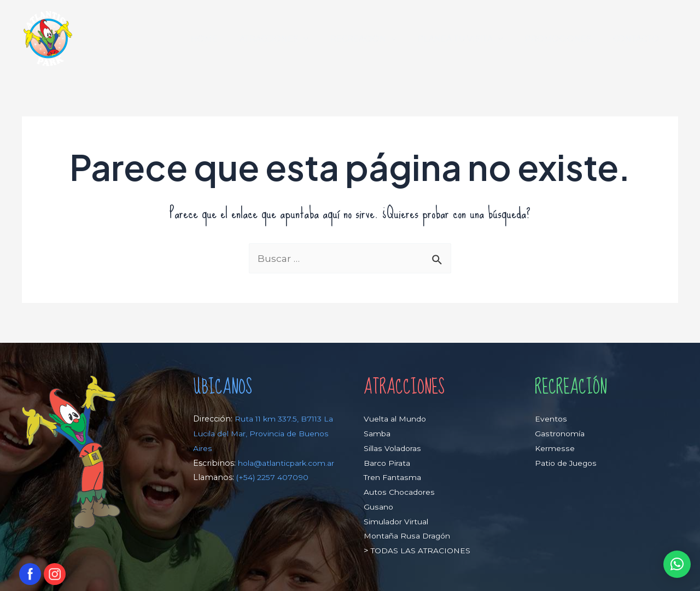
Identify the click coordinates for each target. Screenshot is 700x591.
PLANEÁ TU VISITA (476, 39)
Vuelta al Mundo (396, 419)
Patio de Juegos (567, 463)
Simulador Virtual (398, 522)
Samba (378, 434)
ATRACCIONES (302, 39)
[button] (676, 564)
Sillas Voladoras (393, 448)
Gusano (379, 507)
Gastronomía (561, 434)
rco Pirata (393, 463)
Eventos (551, 419)
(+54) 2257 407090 (273, 492)
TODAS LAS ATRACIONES (421, 551)
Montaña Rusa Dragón (409, 536)
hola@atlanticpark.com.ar (244, 478)
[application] (331, 39)
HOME (238, 39)
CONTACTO (639, 39)
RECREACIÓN (385, 39)
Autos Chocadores (400, 492)
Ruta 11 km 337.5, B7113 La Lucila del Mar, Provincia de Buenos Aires (260, 434)
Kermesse (555, 448)
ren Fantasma (396, 478)
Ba (369, 463)
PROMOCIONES (567, 39)
